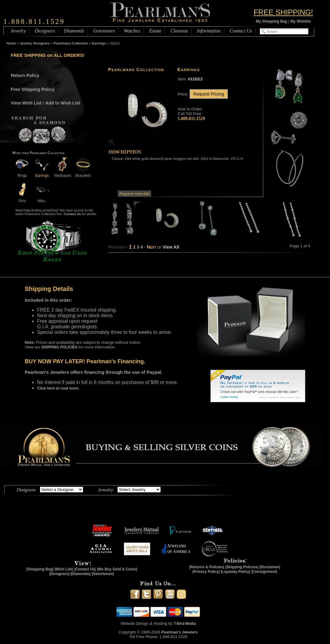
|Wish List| (64, 569)
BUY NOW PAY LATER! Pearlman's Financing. (85, 361)
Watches (132, 31)
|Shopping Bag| (40, 569)
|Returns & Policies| (207, 567)
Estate (155, 31)
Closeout (179, 31)
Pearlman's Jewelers (180, 632)
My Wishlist (301, 21)
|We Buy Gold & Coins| (117, 569)
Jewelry (18, 31)
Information (209, 31)
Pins (22, 199)
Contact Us (241, 31)
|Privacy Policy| (206, 572)
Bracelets (83, 173)
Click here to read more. (58, 388)
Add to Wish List (63, 103)
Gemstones (104, 31)
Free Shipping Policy (33, 89)
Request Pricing (209, 94)
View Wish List (26, 103)
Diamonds (74, 31)
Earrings (99, 43)
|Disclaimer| (270, 567)
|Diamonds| (80, 574)
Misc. (42, 199)
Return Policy (25, 75)
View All (171, 247)
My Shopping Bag (271, 21)
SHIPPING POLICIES (59, 347)
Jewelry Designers (35, 43)
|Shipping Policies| (242, 567)
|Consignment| (264, 572)
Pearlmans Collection (71, 43)
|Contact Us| (85, 569)
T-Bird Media (185, 624)
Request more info (134, 194)
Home (11, 43)
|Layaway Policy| (235, 572)
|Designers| (59, 574)
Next (151, 247)
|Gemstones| (103, 574)
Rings (22, 173)
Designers (45, 31)
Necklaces (63, 173)
